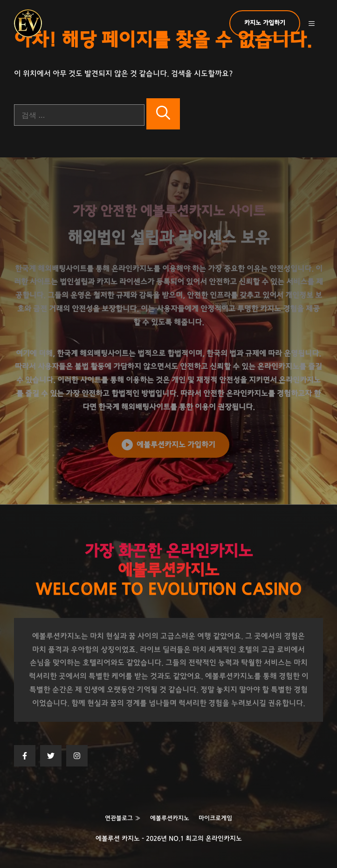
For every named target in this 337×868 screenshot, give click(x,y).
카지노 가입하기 (265, 23)
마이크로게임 (215, 818)
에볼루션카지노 (170, 818)
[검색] (163, 114)
